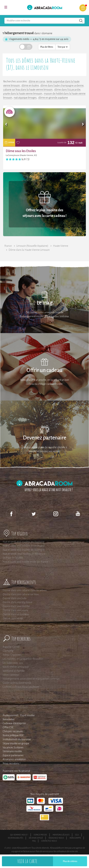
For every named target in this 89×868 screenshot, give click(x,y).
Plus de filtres (47, 47)
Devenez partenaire (45, 438)
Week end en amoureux (16, 667)
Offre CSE (8, 727)
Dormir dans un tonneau (16, 614)
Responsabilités (15, 838)
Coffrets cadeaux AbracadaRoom (21, 687)
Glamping (8, 651)
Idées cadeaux (11, 675)
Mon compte (75, 838)
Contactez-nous (49, 841)
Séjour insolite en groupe (16, 743)
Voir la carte (27, 861)
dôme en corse (37, 81)
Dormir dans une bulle (15, 598)
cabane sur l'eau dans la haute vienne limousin (28, 90)
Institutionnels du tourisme (17, 739)
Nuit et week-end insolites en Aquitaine (24, 542)
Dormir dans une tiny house (17, 602)
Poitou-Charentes (12, 655)
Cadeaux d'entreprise (14, 723)
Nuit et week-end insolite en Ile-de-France (25, 562)
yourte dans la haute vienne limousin (23, 94)
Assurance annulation (14, 759)
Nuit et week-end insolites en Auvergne (24, 550)
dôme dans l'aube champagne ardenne (62, 86)
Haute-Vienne (61, 246)
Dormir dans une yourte (15, 610)
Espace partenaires (13, 755)
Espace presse (40, 835)
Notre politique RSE (13, 735)
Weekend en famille (14, 671)
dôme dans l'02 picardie (67, 90)
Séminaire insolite (12, 751)
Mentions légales (61, 835)
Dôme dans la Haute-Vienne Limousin (29, 250)
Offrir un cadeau (44, 370)
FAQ (34, 841)
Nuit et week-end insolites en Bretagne (24, 546)
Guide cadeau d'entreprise (17, 683)
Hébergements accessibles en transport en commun (31, 679)
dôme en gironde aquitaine (53, 98)
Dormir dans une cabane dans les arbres (25, 590)
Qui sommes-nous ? (19, 835)
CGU (77, 835)
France (8, 246)
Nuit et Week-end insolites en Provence (24, 554)
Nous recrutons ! (11, 763)
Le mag (44, 303)
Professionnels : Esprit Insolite (19, 715)
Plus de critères (70, 861)
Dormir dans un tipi (13, 618)
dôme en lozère (30, 86)
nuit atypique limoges (25, 98)
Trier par (63, 47)
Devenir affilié (36, 838)
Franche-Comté (11, 647)
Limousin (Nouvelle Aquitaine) (32, 246)
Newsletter (9, 719)
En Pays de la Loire (13, 558)
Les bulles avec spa (13, 663)
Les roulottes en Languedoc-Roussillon (23, 659)
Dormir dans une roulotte (16, 606)
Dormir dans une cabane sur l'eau (21, 594)
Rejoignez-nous (56, 838)
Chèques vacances (13, 731)
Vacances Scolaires (13, 747)
